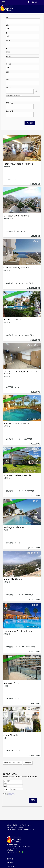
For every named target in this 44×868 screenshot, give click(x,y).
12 (35, 657)
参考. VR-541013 (32, 731)
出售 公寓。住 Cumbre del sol (17, 828)
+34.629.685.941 (13, 852)
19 (35, 397)
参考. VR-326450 (32, 315)
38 (35, 449)
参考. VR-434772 (32, 263)
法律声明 (10, 859)
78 (30, 293)
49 (30, 138)
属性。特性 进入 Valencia (19, 825)
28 (30, 345)
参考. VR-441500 (32, 471)
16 (35, 501)
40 (30, 190)
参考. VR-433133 (32, 575)
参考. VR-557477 (32, 159)
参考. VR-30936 (32, 679)
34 (30, 553)
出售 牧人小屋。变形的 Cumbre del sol (20, 830)
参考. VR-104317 (32, 627)
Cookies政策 (11, 866)
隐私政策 (11, 794)
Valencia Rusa (12, 845)
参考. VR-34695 (32, 419)
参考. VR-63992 (32, 367)
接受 (10, 794)
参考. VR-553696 (32, 211)
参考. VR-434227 (32, 523)
